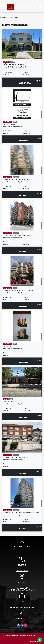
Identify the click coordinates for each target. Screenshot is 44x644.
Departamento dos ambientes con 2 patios (18, 291)
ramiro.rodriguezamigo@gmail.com (22, 607)
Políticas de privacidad (22, 547)
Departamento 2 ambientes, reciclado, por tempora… (22, 513)
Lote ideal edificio (10, 124)
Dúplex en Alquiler (14, 64)
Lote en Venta (8, 346)
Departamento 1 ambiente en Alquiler (16, 180)
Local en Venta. (9, 402)
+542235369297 (22, 571)
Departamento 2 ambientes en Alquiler (17, 457)
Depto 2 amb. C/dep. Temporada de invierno (18, 235)
